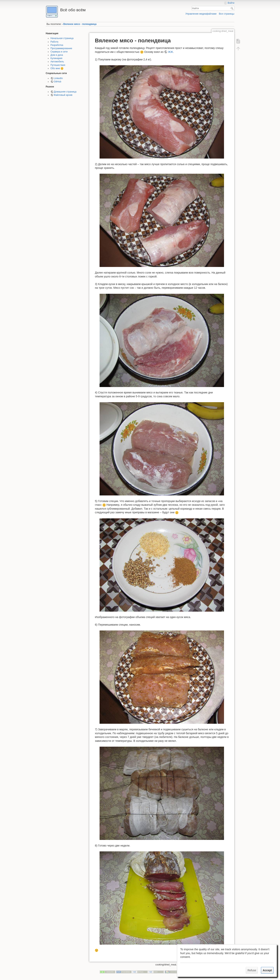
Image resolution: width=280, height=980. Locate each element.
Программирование (61, 48)
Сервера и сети (59, 52)
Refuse (252, 970)
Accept (267, 970)
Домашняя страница (65, 92)
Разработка (57, 45)
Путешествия (58, 65)
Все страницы (227, 14)
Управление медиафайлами (201, 14)
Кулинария (56, 58)
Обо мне (55, 68)
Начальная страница (62, 38)
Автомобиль (57, 62)
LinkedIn (58, 78)
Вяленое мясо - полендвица (80, 24)
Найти (232, 8)
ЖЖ (171, 52)
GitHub (58, 82)
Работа (54, 42)
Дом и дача (57, 55)
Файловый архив (63, 95)
